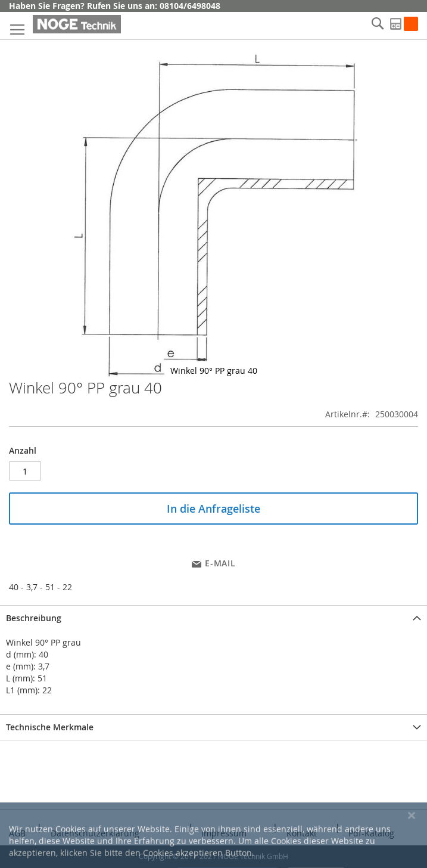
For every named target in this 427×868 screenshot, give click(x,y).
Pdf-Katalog (371, 833)
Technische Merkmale (50, 727)
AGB (17, 833)
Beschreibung (34, 618)
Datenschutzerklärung (95, 833)
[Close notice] (412, 849)
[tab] (214, 618)
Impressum (224, 833)
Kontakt (302, 833)
